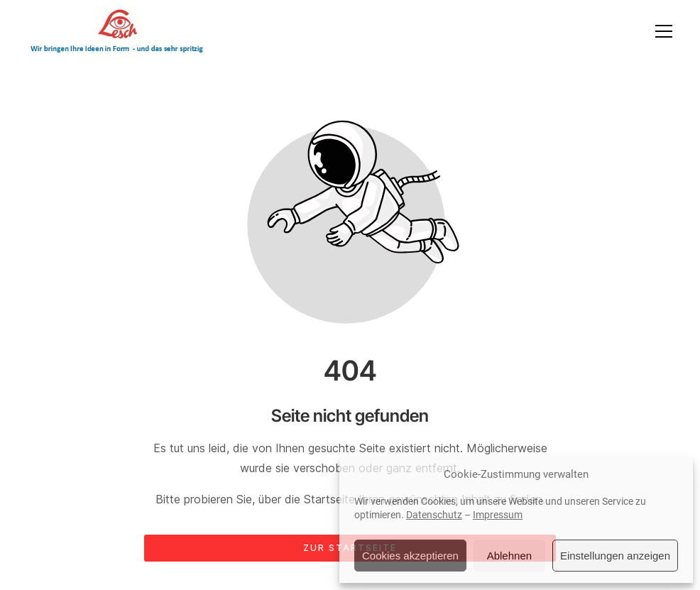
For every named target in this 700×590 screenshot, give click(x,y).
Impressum (498, 515)
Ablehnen (509, 556)
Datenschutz (434, 515)
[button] (664, 31)
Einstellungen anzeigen (615, 556)
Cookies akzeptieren (410, 556)
